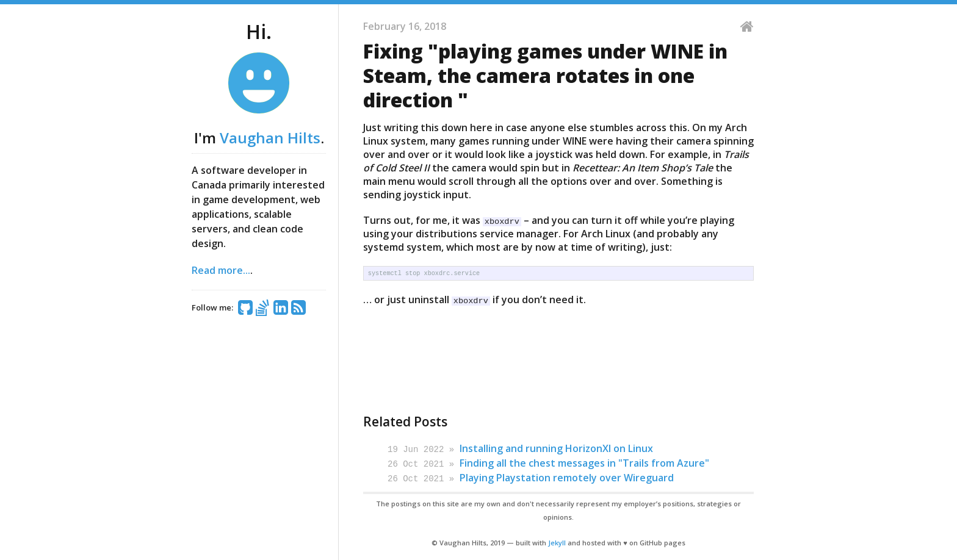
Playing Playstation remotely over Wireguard (567, 476)
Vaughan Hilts (270, 138)
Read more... (221, 270)
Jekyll (557, 541)
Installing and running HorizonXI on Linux (556, 448)
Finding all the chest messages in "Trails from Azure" (584, 462)
